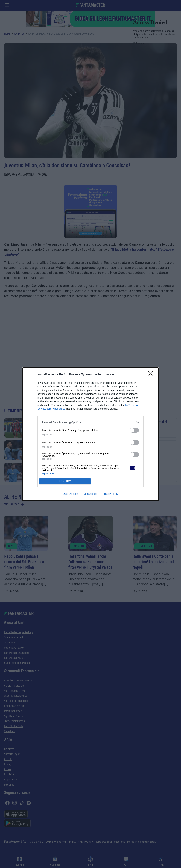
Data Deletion (70, 494)
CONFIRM (65, 481)
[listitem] (90, 422)
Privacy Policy (110, 494)
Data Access (90, 494)
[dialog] (90, 434)
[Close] (152, 375)
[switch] (134, 430)
